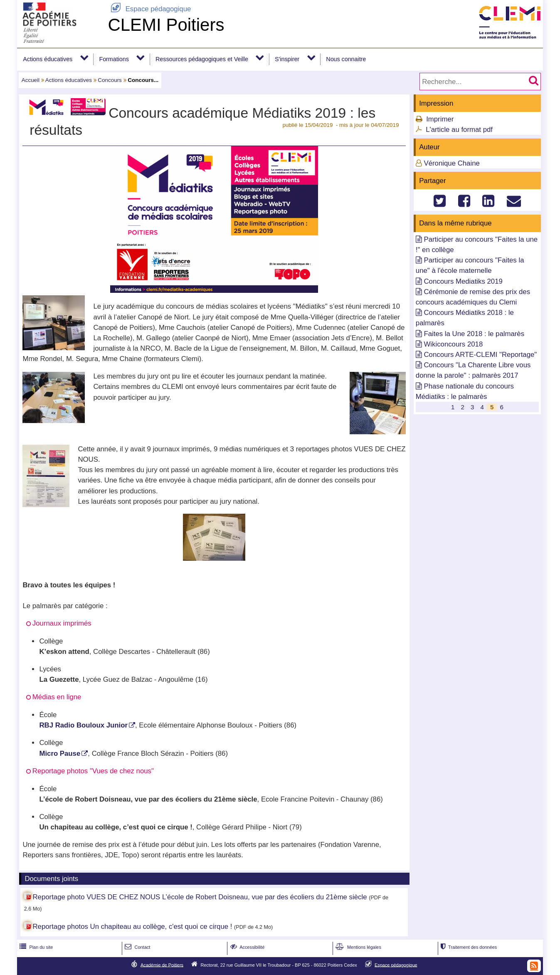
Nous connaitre (346, 59)
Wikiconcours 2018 (453, 344)
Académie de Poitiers (162, 965)
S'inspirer (287, 59)
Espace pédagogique (149, 9)
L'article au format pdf (459, 130)
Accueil (31, 80)
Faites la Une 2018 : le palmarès (474, 334)
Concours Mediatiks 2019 (463, 281)
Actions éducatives (48, 59)
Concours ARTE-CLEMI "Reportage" (480, 355)
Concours (110, 80)
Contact (137, 947)
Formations (114, 59)
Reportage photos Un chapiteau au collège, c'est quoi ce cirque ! (132, 927)
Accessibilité (247, 947)
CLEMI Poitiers (166, 25)
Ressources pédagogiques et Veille (202, 59)
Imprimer (440, 119)
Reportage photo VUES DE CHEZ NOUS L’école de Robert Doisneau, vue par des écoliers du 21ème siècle (200, 897)
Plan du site (35, 947)
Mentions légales (358, 947)
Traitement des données (468, 947)
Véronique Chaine (451, 163)
